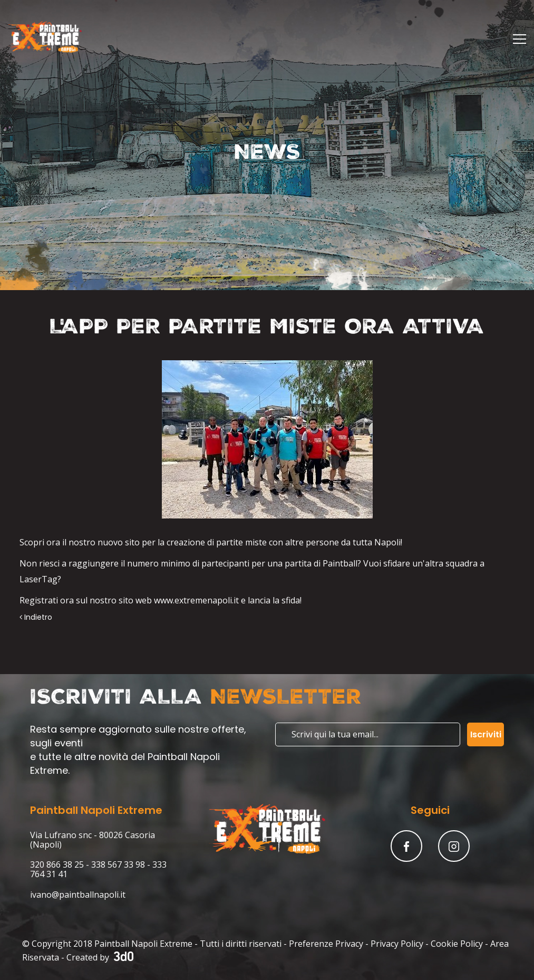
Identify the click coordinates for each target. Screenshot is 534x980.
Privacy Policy (397, 944)
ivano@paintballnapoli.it (78, 895)
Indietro (36, 617)
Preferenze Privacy (326, 944)
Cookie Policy (457, 944)
